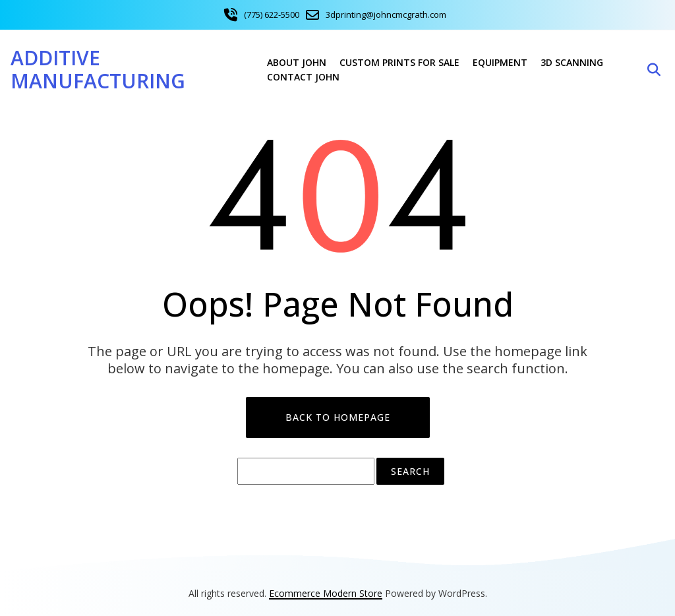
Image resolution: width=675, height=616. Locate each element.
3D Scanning (572, 62)
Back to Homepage (338, 417)
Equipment (500, 62)
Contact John (303, 77)
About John (297, 62)
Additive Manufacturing (98, 69)
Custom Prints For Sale (399, 62)
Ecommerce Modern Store (326, 593)
